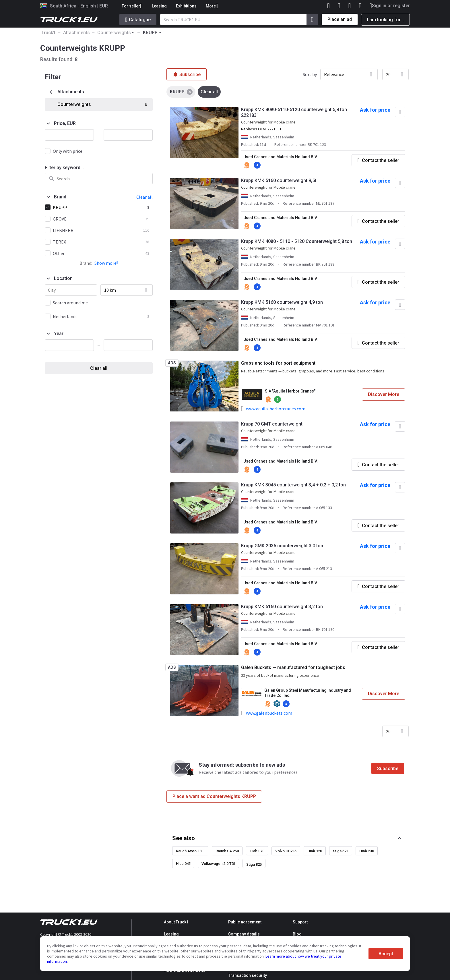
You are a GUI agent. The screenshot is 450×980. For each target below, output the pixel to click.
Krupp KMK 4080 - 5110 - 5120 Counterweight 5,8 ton (297, 241)
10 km (110, 290)
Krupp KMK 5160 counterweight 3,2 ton (282, 607)
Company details (244, 934)
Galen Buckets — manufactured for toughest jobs (293, 667)
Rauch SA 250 (227, 851)
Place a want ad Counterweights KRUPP (214, 796)
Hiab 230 (367, 851)
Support (300, 922)
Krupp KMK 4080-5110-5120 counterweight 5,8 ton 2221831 (294, 112)
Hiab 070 (257, 851)
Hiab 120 (315, 851)
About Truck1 (176, 922)
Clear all (99, 368)
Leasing (159, 6)
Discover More (384, 394)
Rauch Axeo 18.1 (190, 851)
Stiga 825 (254, 864)
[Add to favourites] (400, 112)
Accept (386, 954)
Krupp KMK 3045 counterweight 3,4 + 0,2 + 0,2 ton (293, 485)
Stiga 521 (341, 851)
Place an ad (340, 19)
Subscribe (388, 769)
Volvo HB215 (286, 851)
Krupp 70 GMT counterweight (272, 424)
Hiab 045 (183, 864)
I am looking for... (385, 20)
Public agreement (245, 922)
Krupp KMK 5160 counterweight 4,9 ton (282, 302)
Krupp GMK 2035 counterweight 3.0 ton (282, 546)
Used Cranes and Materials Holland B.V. (281, 157)
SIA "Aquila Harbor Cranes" (290, 391)
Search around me (70, 303)
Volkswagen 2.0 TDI (218, 864)
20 (388, 74)
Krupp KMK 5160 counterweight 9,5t (279, 180)
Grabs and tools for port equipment (278, 363)
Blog (297, 934)
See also (184, 838)
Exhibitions (186, 6)
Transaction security (248, 975)
